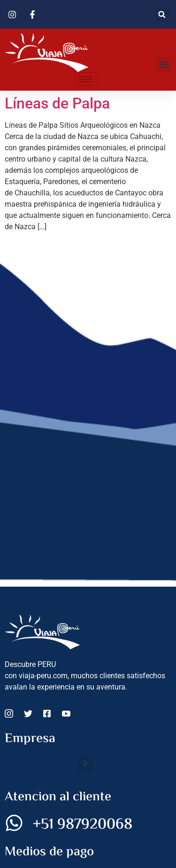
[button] (162, 14)
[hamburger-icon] (86, 79)
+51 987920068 (83, 825)
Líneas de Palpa (57, 103)
